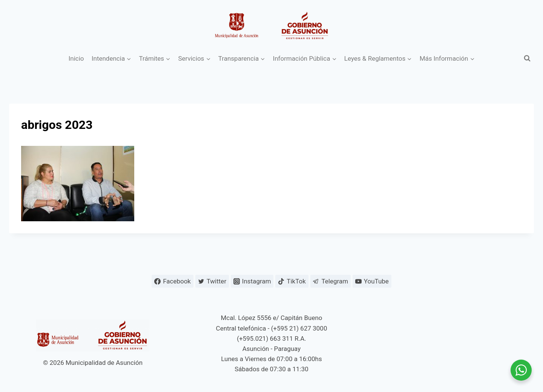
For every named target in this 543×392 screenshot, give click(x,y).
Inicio (76, 58)
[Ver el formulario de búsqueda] (527, 58)
